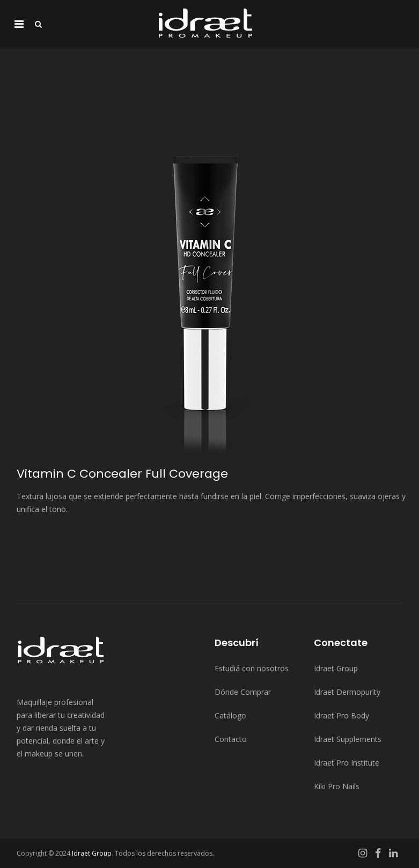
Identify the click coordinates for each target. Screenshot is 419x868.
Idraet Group (336, 668)
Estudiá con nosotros (252, 668)
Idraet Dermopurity (347, 692)
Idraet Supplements (348, 739)
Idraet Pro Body (341, 715)
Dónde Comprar (243, 692)
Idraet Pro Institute (347, 763)
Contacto (231, 739)
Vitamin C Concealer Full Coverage (122, 474)
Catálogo (230, 715)
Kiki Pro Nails (337, 786)
